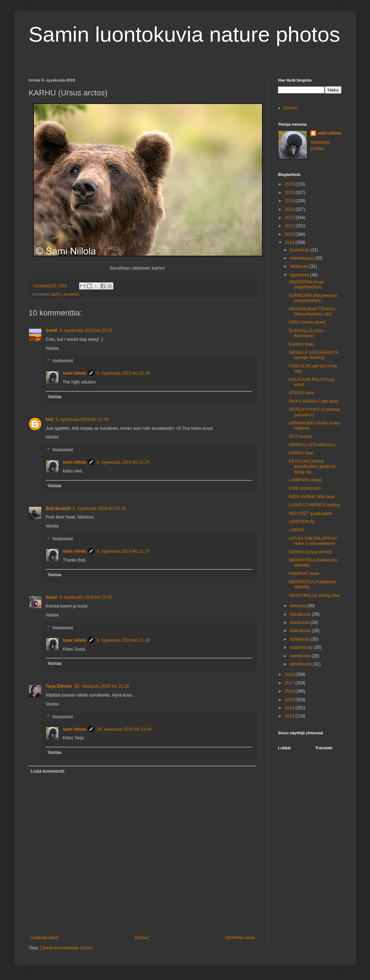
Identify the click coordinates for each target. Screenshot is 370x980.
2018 (290, 674)
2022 (290, 218)
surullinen (71, 294)
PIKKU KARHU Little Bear (314, 401)
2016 (290, 691)
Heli (50, 419)
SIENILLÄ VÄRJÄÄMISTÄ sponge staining (314, 355)
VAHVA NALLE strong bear (314, 595)
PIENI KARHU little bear (312, 497)
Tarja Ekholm (59, 686)
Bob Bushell (58, 509)
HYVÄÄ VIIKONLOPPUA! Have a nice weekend (313, 541)
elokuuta (299, 606)
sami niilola (74, 373)
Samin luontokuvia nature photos (184, 34)
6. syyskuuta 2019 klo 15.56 (86, 597)
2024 (290, 201)
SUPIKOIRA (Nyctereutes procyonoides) (313, 298)
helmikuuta (301, 656)
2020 (290, 234)
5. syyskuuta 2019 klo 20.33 (86, 330)
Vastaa (52, 348)
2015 (290, 700)
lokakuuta (300, 266)
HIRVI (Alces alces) (307, 322)
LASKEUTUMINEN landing (314, 505)
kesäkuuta (300, 622)
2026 (290, 184)
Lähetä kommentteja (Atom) (66, 948)
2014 (290, 708)
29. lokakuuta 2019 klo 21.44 (124, 729)
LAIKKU (296, 530)
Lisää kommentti (48, 771)
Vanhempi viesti (240, 938)
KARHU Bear (301, 344)
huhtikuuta (300, 639)
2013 (290, 716)
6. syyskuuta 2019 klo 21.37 (123, 462)
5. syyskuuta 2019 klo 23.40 (99, 509)
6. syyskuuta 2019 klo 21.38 (123, 640)
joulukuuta (300, 250)
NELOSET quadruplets (310, 514)
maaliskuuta (302, 647)
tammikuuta (301, 664)
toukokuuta (301, 631)
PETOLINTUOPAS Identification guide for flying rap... (312, 467)
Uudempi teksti (44, 938)
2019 (290, 243)
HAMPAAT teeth (304, 574)
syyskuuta (300, 275)
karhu (56, 294)
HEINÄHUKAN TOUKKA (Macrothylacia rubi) (312, 312)
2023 (290, 209)
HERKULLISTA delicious (312, 445)
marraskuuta (302, 258)
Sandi (52, 330)
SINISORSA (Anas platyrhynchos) (306, 285)
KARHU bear (301, 453)
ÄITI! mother (300, 437)
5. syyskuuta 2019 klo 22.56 (82, 419)
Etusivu (142, 938)
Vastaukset (62, 361)
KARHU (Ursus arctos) (310, 552)
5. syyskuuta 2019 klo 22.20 (123, 373)
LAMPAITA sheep (305, 480)
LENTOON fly (302, 522)
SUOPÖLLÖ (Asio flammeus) (306, 333)
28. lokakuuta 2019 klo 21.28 (101, 686)
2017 (290, 683)
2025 (290, 193)
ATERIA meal (301, 393)
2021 (290, 226)
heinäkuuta (301, 614)
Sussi (51, 597)
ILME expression (305, 488)
